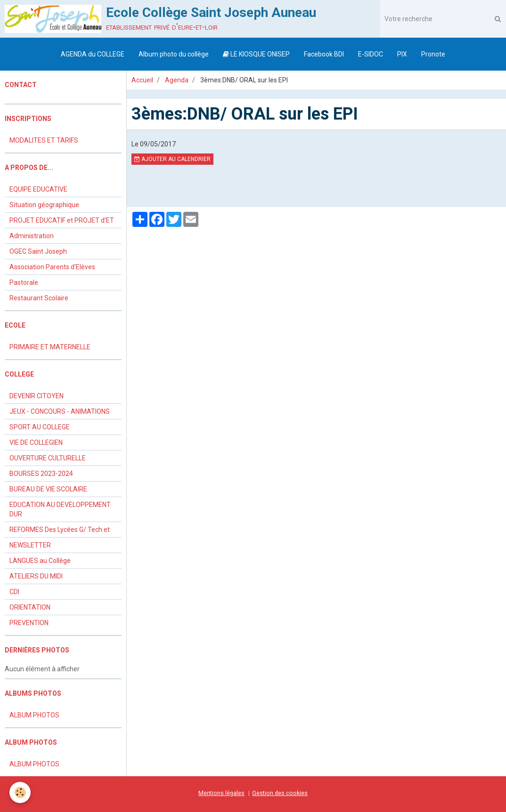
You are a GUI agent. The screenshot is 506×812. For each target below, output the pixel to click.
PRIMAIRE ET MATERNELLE (50, 347)
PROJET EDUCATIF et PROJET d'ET (62, 220)
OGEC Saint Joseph (38, 251)
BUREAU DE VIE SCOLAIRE (48, 489)
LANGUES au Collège (40, 561)
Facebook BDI (324, 54)
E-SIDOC (371, 54)
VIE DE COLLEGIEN (36, 442)
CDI (14, 592)
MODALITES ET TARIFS (44, 140)
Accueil (142, 80)
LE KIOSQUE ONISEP (256, 54)
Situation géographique (44, 205)
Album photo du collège (174, 54)
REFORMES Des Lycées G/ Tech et (60, 530)
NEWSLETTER (30, 545)
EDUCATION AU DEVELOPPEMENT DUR (60, 509)
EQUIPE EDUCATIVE (38, 189)
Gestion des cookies (280, 793)
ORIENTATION (30, 607)
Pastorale (24, 282)
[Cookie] (20, 792)
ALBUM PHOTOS (34, 715)
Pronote (433, 54)
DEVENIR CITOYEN (37, 396)
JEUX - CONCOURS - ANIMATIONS (60, 411)
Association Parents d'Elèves (52, 267)
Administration (32, 236)
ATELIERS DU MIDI (36, 576)
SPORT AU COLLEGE (40, 427)
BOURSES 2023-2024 (41, 474)
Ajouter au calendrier (172, 159)
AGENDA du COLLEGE (93, 54)
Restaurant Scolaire (39, 298)
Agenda (177, 80)
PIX (402, 54)
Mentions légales (221, 793)
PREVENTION (29, 623)
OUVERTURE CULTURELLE (48, 458)
